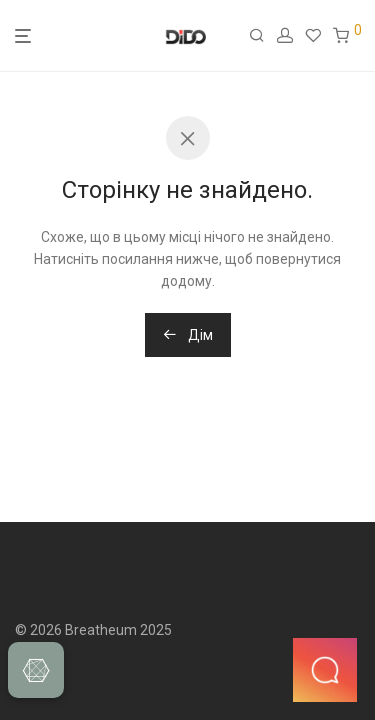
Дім (188, 335)
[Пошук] (263, 36)
